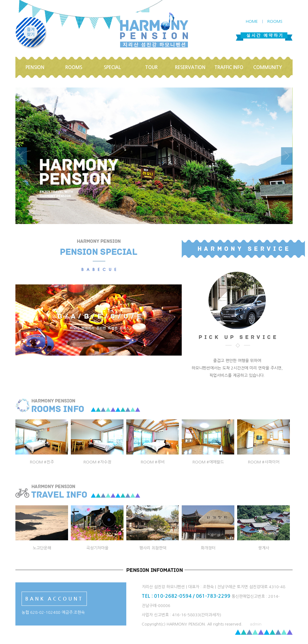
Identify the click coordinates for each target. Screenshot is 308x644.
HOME (252, 21)
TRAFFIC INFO (229, 67)
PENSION (35, 67)
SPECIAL (112, 67)
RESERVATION (190, 67)
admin (256, 624)
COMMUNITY (268, 67)
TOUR (151, 67)
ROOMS (275, 21)
